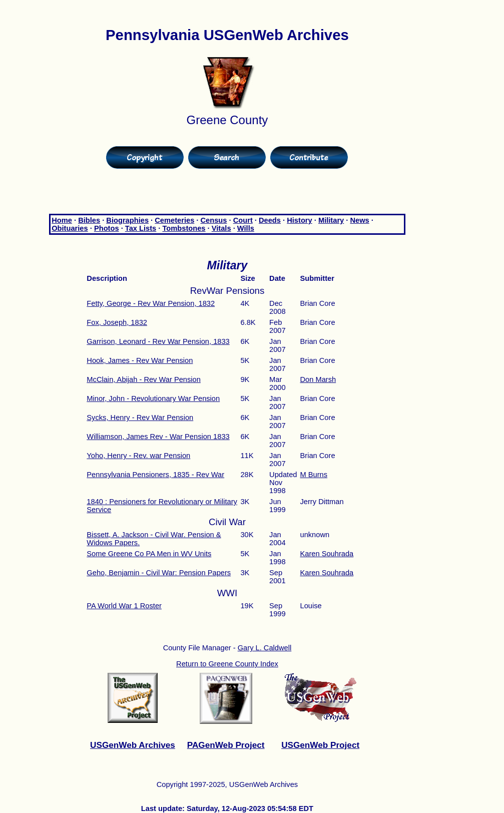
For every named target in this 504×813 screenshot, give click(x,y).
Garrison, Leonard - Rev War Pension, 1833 (158, 341)
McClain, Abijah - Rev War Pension (144, 379)
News (359, 220)
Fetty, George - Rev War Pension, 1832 (151, 303)
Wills (246, 228)
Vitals (221, 228)
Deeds (270, 220)
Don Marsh (318, 379)
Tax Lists (141, 228)
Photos (107, 228)
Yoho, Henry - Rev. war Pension (138, 456)
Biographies (127, 220)
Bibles (89, 220)
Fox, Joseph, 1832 (117, 322)
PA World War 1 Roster (124, 606)
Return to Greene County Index (227, 664)
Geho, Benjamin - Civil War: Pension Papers (159, 573)
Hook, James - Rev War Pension (140, 360)
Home (62, 220)
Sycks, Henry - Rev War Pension (140, 418)
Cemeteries (174, 220)
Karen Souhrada (327, 554)
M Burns (314, 475)
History (300, 220)
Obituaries (70, 228)
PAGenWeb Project (226, 745)
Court (243, 220)
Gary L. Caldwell (265, 648)
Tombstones (184, 228)
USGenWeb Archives (133, 745)
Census (214, 220)
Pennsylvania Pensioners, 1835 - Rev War (155, 475)
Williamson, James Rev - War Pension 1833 (158, 437)
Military (331, 220)
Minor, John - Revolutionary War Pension (153, 398)
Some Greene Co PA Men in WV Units (149, 554)
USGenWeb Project (320, 745)
